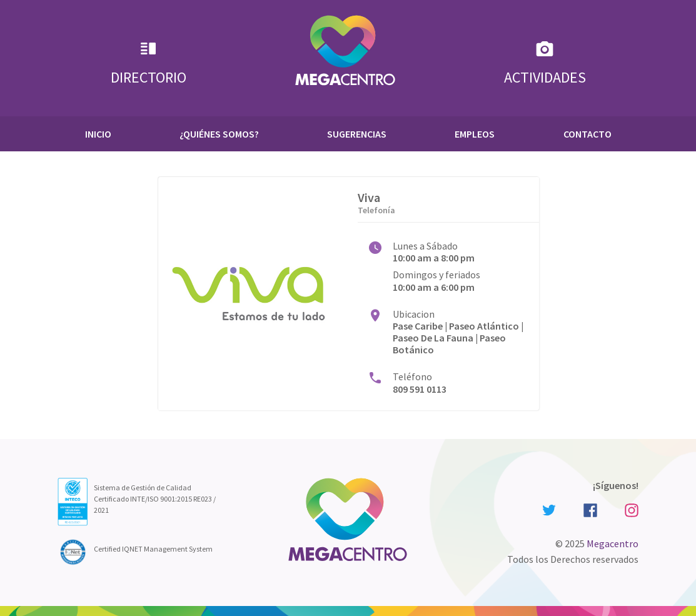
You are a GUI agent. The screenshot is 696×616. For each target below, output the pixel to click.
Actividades (545, 63)
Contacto (588, 134)
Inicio (98, 134)
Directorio (149, 63)
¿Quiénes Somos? (219, 134)
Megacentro (613, 543)
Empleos (475, 134)
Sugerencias (357, 134)
